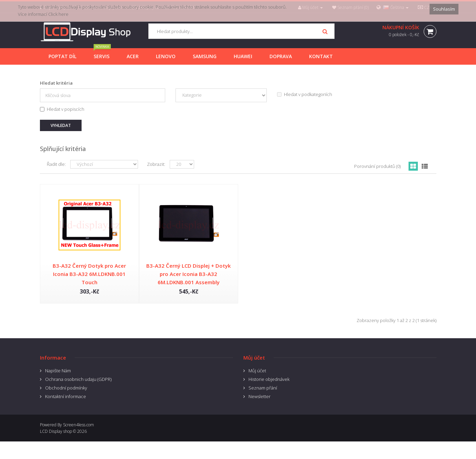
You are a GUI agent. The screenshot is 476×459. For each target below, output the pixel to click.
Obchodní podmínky (66, 388)
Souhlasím (444, 9)
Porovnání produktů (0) (377, 166)
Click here (58, 14)
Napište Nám (58, 371)
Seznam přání (263, 388)
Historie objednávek (269, 379)
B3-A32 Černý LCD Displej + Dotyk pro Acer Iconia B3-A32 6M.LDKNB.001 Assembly (188, 274)
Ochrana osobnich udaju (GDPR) (78, 379)
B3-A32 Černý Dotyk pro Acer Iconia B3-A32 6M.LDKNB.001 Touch (89, 274)
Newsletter (260, 396)
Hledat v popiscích (62, 109)
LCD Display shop (56, 431)
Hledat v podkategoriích (305, 94)
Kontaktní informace (66, 396)
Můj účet (257, 371)
